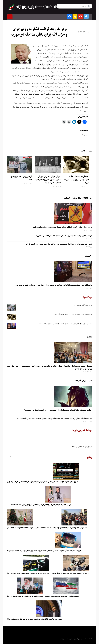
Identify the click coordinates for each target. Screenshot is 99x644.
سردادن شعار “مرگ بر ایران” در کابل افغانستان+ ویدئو (25, 596)
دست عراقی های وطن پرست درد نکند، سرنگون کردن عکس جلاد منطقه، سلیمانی (61, 528)
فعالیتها (89, 337)
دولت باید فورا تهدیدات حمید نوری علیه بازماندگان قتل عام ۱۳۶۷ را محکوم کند (63, 236)
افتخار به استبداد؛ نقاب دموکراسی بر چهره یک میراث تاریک (76, 179)
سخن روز (88, 256)
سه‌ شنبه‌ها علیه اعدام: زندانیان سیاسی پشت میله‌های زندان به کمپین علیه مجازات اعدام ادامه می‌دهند (55, 418)
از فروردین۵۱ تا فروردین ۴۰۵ (22, 178)
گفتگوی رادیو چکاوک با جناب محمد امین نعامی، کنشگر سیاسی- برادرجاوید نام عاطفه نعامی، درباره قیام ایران (43, 482)
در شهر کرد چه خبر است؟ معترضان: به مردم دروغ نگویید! (70, 574)
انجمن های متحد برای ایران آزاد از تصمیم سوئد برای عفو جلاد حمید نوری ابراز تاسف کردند (59, 244)
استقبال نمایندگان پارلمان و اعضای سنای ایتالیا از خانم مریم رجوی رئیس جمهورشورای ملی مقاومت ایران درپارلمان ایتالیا (50, 367)
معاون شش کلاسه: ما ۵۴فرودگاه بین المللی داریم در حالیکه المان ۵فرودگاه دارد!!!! (34, 619)
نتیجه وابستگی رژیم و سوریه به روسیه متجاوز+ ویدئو (62, 596)
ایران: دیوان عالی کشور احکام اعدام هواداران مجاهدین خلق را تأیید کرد (63, 227)
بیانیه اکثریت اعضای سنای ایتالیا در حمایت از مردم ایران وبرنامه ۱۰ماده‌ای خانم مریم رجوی (53, 285)
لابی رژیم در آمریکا (84, 381)
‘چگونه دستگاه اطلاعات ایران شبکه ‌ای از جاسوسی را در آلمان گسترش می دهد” (58, 410)
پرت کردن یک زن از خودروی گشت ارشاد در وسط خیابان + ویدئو (28, 574)
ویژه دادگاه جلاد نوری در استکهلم (78, 198)
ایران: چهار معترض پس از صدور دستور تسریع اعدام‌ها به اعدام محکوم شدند (48, 179)
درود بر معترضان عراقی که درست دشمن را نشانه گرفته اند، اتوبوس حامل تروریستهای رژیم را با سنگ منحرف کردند (44, 551)
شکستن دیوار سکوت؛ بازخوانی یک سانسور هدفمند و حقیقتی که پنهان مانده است (66, 324)
